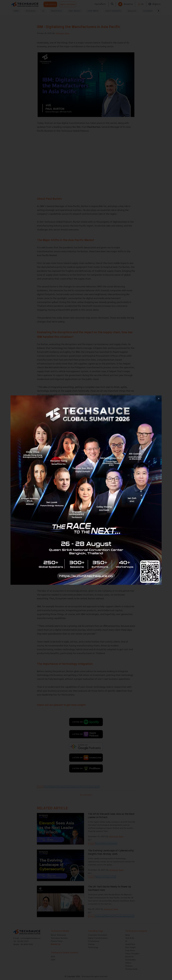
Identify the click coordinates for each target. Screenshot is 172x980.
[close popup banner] (159, 398)
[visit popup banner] (86, 490)
